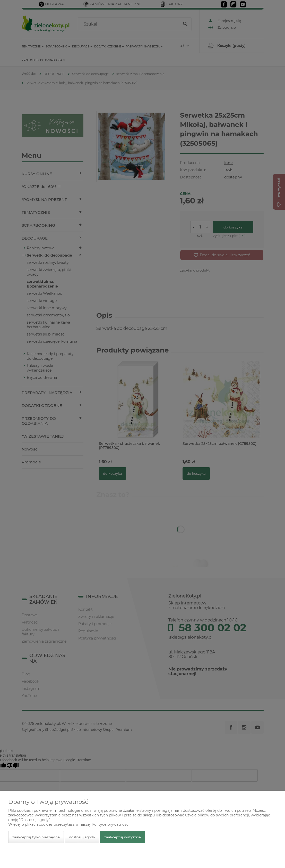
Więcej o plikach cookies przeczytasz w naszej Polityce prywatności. (69, 824)
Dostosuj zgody (82, 837)
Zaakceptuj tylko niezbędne (36, 837)
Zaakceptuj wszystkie (123, 837)
